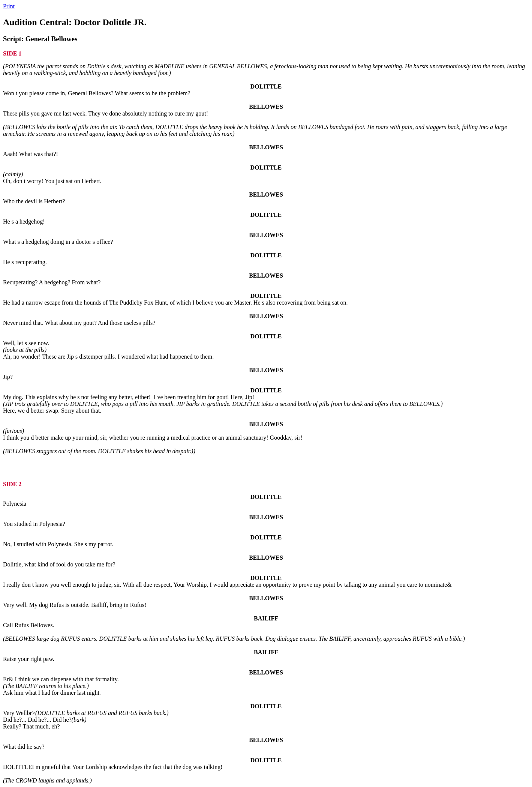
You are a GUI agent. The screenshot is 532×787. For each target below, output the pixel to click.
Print (9, 6)
